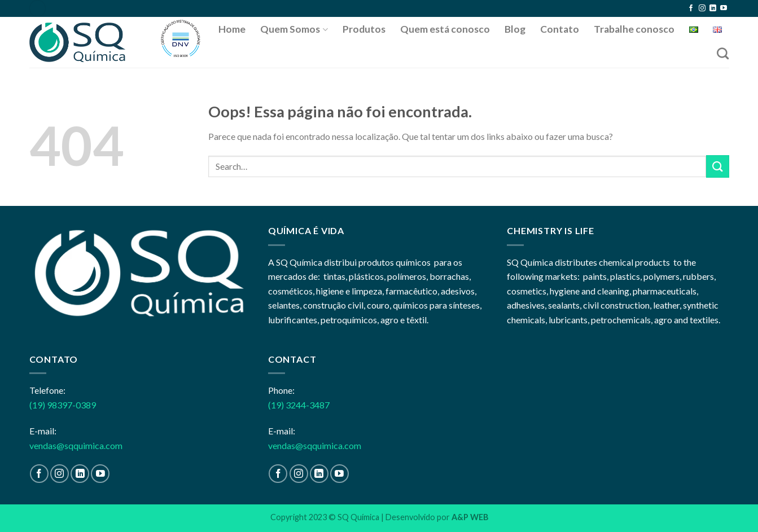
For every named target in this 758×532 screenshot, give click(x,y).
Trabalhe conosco (634, 29)
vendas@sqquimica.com (76, 445)
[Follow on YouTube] (724, 8)
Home (232, 29)
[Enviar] (717, 166)
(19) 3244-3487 (299, 405)
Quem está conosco (445, 29)
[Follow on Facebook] (691, 8)
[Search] (723, 53)
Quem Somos (294, 29)
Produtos (364, 29)
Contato (560, 29)
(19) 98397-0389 (63, 405)
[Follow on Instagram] (702, 8)
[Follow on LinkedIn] (713, 8)
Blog (515, 29)
